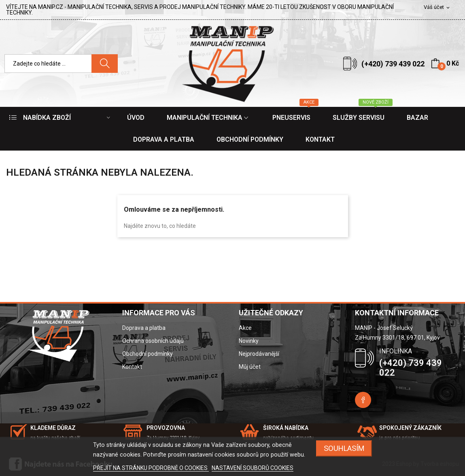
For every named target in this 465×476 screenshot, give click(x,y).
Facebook (363, 400)
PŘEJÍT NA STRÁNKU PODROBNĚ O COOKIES (151, 468)
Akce (245, 328)
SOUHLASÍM (344, 448)
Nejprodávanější (259, 354)
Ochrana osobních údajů (153, 341)
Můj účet (250, 367)
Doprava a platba (144, 328)
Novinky (249, 341)
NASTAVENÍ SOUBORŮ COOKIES (253, 468)
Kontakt (132, 367)
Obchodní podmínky (148, 354)
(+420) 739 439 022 (393, 64)
